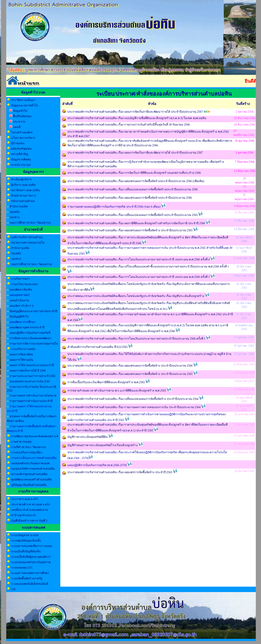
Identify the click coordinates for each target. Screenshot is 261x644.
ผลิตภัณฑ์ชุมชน (21, 149)
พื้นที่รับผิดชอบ (22, 116)
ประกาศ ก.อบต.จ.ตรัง (25, 499)
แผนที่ (17, 127)
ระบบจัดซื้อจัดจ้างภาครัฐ (27, 578)
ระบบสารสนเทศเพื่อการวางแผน (32, 546)
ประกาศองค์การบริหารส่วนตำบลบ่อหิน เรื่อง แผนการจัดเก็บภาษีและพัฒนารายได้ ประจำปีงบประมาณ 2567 (135, 112)
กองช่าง (15, 217)
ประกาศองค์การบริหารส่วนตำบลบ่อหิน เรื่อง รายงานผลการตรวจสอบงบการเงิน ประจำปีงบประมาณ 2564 (134, 407)
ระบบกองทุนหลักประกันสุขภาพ (31, 562)
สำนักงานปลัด (19, 206)
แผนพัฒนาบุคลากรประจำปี (27, 327)
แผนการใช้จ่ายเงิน (21, 360)
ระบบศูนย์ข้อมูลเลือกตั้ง (26, 541)
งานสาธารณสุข (21, 442)
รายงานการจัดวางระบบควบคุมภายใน (34, 344)
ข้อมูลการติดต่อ (21, 159)
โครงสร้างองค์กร (22, 132)
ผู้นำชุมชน (18, 143)
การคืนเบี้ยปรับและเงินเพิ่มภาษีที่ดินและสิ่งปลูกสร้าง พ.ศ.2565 (106, 382)
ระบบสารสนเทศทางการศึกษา (30, 573)
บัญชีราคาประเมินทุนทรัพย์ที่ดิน (88, 437)
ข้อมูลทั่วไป (20, 111)
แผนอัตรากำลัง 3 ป (22, 306)
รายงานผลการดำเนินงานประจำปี (31, 401)
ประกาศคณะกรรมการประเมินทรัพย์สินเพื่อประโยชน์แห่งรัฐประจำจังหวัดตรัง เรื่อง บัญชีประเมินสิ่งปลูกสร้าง (136, 296)
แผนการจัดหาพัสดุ (21, 354)
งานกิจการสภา (20, 279)
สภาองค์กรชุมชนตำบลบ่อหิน (29, 474)
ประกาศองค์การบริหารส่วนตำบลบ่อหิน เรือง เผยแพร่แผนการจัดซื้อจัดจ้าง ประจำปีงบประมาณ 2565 (130, 374)
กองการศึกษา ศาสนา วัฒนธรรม (30, 223)
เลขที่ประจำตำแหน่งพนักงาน (30, 510)
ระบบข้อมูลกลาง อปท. (25, 535)
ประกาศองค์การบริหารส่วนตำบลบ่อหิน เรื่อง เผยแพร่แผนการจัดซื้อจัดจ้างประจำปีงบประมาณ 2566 (130, 198)
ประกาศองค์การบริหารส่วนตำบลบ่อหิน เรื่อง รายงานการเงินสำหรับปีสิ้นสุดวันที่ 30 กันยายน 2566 (129, 125)
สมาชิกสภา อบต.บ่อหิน (25, 190)
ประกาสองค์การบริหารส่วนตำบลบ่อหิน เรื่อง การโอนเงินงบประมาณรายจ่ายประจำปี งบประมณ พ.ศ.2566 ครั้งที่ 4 (139, 259)
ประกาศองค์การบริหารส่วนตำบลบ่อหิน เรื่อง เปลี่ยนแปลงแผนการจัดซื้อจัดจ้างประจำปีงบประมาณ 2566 (133, 189)
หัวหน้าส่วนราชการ (24, 196)
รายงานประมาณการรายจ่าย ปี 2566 (32, 376)
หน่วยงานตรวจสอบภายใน (28, 243)
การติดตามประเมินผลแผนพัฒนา (30, 338)
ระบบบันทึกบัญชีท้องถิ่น (26, 551)
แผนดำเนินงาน (19, 300)
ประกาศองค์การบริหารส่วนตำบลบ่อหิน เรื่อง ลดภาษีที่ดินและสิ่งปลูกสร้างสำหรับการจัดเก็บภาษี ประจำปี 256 (135, 223)
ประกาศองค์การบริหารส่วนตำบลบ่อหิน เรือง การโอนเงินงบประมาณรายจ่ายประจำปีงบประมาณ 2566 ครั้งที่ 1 (137, 339)
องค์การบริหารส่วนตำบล (27, 237)
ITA (13, 589)
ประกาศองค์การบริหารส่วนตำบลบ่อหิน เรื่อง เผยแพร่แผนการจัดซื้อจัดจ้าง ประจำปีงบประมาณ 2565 (130, 230)
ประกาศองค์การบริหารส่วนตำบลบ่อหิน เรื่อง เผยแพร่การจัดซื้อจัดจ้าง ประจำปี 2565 (120, 472)
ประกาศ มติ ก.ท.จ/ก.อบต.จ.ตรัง (30, 504)
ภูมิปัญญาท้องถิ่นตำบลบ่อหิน (29, 485)
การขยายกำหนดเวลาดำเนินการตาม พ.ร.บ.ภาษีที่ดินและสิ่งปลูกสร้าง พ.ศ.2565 (117, 391)
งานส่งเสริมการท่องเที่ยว (27, 453)
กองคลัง (15, 212)
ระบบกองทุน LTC (22, 568)
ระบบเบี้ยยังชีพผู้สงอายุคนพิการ (31, 557)
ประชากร (19, 122)
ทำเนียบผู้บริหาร (21, 179)
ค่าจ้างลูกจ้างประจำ (23, 515)
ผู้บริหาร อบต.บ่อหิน (23, 185)
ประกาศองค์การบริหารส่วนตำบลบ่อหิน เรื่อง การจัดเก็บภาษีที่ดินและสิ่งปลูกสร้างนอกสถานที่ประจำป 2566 (134, 173)
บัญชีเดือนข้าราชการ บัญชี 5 (29, 521)
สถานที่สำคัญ (20, 154)
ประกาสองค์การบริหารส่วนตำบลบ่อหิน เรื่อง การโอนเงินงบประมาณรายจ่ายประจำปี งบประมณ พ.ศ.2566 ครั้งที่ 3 (139, 277)
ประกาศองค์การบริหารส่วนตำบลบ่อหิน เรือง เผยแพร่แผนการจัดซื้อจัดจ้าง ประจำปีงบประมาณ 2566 (130, 366)
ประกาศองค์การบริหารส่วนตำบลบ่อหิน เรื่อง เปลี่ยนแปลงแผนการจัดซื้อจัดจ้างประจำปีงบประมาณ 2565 (133, 215)
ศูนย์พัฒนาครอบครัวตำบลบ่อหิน (32, 480)
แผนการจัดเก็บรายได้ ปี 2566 (28, 371)
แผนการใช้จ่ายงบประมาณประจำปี (32, 365)
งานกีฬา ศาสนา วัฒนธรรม (28, 447)
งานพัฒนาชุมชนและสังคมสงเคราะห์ (35, 436)
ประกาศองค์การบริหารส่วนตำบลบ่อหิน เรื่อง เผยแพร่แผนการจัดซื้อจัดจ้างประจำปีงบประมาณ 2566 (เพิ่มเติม (135, 181)
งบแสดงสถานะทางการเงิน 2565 (30, 381)
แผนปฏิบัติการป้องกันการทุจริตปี (30, 333)
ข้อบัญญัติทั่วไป (19, 317)
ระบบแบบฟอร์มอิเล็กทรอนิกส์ (30, 584)
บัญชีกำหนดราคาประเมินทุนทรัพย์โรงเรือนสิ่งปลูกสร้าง (103, 445)
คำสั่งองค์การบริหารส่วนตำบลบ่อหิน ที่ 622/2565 (98, 347)
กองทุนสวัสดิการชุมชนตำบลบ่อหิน (33, 469)
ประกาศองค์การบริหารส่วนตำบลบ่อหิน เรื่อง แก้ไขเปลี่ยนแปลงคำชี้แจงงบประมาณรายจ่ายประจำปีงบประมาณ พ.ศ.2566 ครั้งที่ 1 (148, 267)
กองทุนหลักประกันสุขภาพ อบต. (31, 463)
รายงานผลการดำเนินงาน (33, 396)
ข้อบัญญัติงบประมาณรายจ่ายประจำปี (33, 311)
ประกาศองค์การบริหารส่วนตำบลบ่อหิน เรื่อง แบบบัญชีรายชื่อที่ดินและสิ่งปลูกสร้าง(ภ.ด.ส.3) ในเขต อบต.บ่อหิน (137, 118)
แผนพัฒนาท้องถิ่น (21, 290)
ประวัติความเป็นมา (23, 100)
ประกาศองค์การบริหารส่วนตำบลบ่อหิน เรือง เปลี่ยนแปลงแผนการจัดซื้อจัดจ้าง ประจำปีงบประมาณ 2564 (133, 399)
